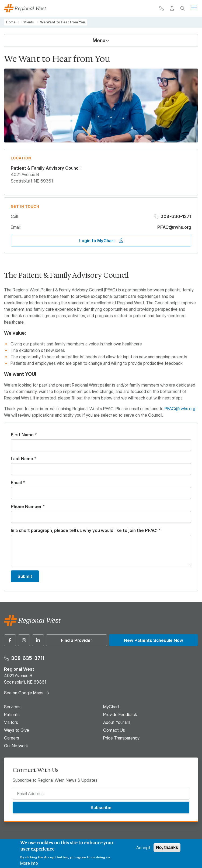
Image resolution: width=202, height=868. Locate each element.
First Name (22, 435)
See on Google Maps (24, 693)
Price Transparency (121, 738)
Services (12, 707)
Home (11, 22)
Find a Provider (76, 640)
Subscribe (101, 808)
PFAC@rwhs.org (174, 227)
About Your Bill (117, 722)
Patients (28, 22)
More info (29, 863)
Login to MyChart (97, 241)
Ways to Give (17, 730)
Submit (25, 576)
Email (16, 483)
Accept (143, 848)
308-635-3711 (28, 658)
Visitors (11, 722)
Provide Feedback (120, 715)
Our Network (16, 746)
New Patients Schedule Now (154, 640)
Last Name (22, 459)
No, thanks (167, 847)
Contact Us (114, 730)
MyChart (111, 707)
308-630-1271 (176, 216)
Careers (12, 738)
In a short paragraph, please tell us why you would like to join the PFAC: (84, 530)
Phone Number (26, 506)
